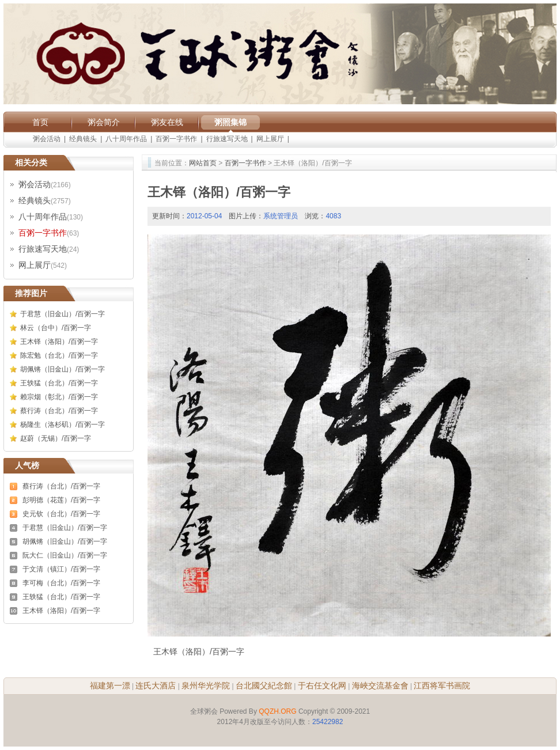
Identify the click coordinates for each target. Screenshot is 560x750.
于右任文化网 (322, 685)
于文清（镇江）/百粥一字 (61, 569)
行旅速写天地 (227, 139)
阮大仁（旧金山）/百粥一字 (65, 555)
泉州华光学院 (206, 685)
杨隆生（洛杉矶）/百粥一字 (63, 425)
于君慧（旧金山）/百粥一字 (63, 314)
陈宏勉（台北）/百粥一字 (59, 355)
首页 (40, 122)
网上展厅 (270, 139)
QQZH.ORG (277, 711)
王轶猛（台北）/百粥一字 (59, 383)
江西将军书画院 (442, 685)
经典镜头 (83, 139)
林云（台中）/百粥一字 (56, 328)
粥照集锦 (230, 122)
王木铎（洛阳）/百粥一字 (59, 342)
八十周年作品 (126, 139)
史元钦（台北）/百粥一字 (61, 514)
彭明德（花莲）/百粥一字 (61, 500)
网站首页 (203, 163)
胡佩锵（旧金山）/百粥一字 (63, 369)
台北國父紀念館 (264, 685)
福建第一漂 (110, 685)
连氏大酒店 (156, 685)
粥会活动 (47, 139)
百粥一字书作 (176, 139)
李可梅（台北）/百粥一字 (61, 583)
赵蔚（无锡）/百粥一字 (56, 438)
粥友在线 (167, 122)
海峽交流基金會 (380, 685)
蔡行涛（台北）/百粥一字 (59, 411)
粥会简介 (104, 122)
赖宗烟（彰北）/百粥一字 (59, 397)
